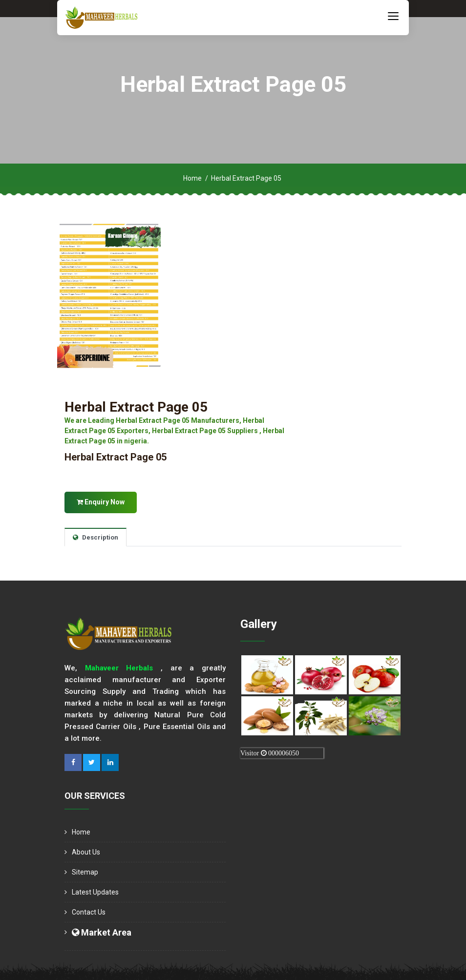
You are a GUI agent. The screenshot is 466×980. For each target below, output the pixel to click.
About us (86, 852)
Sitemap (85, 872)
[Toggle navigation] (393, 16)
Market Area (102, 932)
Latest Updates (95, 892)
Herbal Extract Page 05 (136, 407)
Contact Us (89, 912)
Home (192, 178)
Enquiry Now (101, 502)
